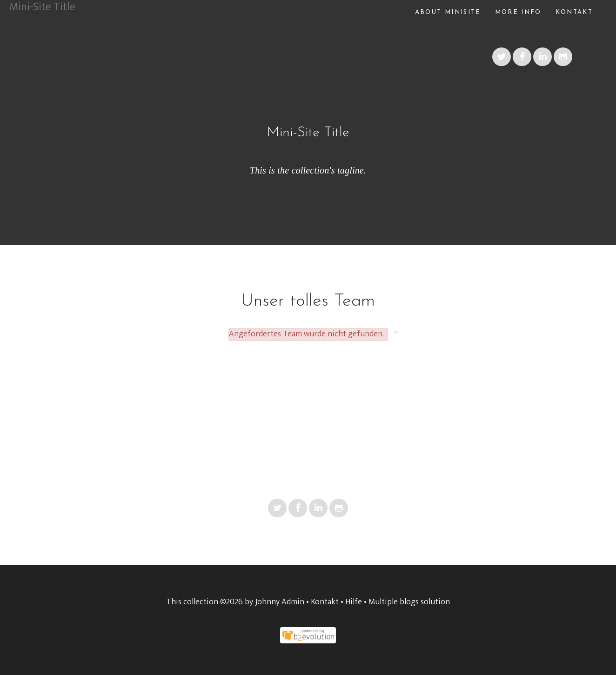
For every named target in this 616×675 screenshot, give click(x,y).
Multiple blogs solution (409, 602)
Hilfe (354, 602)
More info (518, 12)
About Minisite (448, 12)
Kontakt (574, 12)
